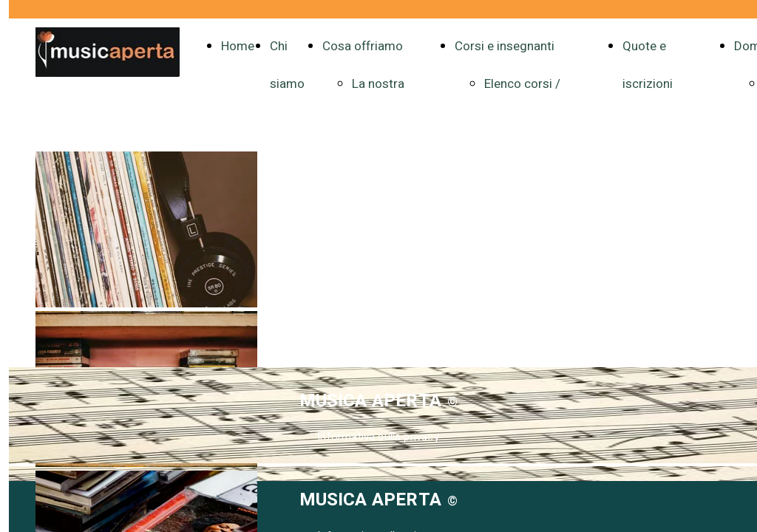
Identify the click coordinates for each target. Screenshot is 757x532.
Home (238, 46)
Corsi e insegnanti (505, 46)
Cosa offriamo (363, 46)
